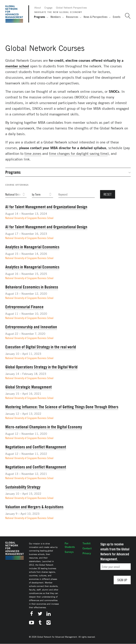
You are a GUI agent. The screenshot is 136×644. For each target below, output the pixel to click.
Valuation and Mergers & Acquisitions (34, 507)
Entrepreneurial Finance (24, 307)
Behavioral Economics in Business (32, 287)
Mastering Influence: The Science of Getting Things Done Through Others (62, 407)
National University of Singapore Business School (29, 218)
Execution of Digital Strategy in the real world (41, 347)
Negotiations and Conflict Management (36, 447)
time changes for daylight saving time (78, 153)
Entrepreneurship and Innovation (31, 327)
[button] (126, 16)
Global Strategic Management (29, 387)
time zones (33, 153)
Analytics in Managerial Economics (32, 247)
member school (17, 66)
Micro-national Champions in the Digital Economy (44, 427)
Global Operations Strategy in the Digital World (41, 367)
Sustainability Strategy (23, 487)
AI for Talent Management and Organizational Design (46, 207)
